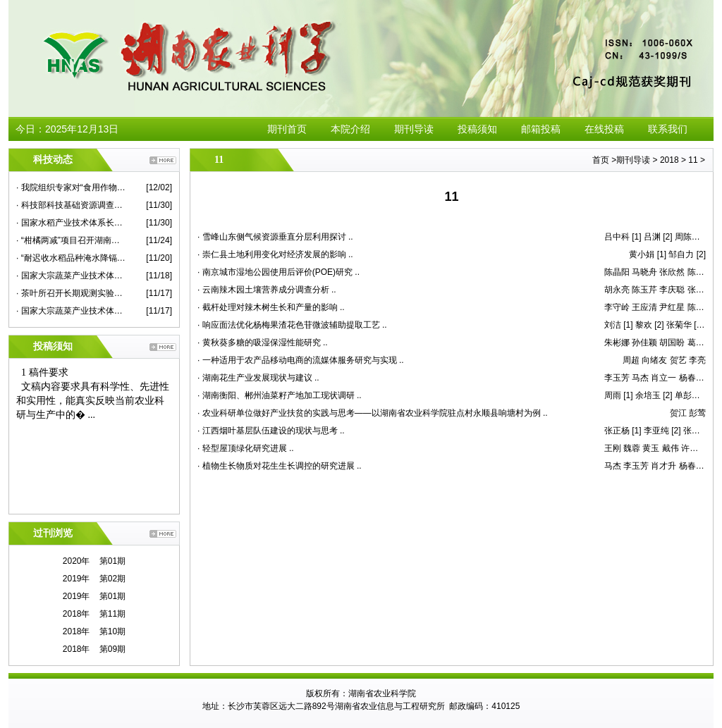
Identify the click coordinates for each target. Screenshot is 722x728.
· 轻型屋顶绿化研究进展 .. (246, 448)
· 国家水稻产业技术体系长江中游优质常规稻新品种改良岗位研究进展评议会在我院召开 (71, 223)
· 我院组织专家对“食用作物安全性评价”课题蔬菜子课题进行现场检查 (71, 187)
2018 (669, 160)
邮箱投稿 (541, 129)
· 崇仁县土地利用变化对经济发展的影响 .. (275, 254)
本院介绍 (350, 129)
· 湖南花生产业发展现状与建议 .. (258, 378)
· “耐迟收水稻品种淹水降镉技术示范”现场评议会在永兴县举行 (71, 258)
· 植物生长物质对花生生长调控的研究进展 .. (280, 466)
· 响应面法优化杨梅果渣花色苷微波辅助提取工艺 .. (292, 325)
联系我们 (668, 129)
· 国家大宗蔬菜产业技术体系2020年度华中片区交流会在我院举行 (71, 311)
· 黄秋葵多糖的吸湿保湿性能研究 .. (263, 343)
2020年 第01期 (94, 561)
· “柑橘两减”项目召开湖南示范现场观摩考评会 (71, 240)
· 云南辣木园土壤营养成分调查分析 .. (267, 290)
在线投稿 (604, 129)
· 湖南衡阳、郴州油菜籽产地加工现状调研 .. (280, 395)
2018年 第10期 (94, 631)
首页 (601, 160)
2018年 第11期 (94, 614)
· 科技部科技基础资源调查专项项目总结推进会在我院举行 (71, 205)
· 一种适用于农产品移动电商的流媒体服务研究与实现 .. (301, 360)
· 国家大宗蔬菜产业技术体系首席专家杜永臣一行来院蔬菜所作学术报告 (71, 276)
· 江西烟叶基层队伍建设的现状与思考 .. (271, 431)
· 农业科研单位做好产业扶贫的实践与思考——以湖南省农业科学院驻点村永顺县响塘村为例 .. (373, 413)
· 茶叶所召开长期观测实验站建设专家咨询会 (71, 293)
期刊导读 (414, 129)
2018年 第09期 (94, 649)
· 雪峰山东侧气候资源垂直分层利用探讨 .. (275, 237)
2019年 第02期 (94, 579)
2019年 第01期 (94, 596)
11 (693, 160)
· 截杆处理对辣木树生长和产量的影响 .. (271, 307)
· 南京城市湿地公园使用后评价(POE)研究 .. (279, 272)
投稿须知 (477, 129)
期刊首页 (287, 129)
